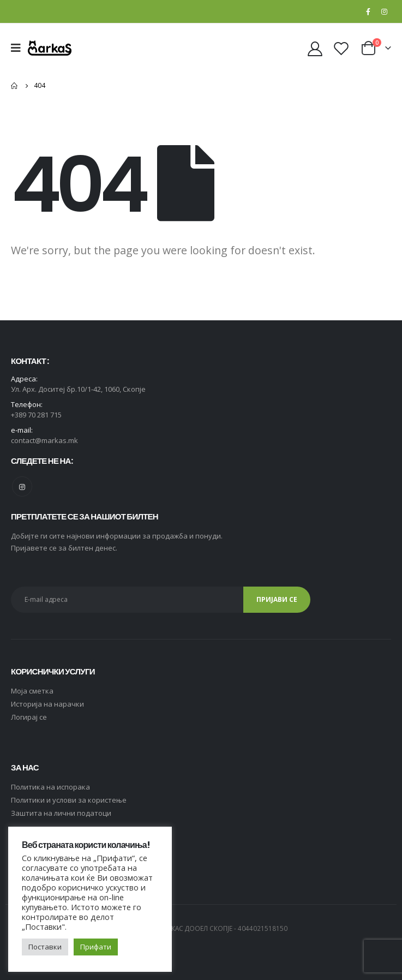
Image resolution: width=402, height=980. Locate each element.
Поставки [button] (45, 947)
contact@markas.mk (44, 440)
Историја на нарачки (47, 704)
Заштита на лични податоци (61, 813)
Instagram (22, 486)
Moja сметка (32, 691)
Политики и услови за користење (69, 800)
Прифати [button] (96, 947)
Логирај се (29, 717)
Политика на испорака (50, 787)
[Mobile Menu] (19, 48)
